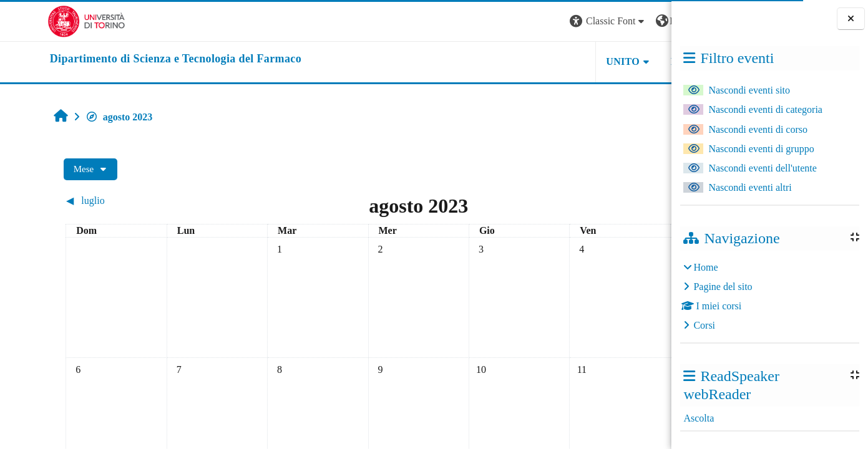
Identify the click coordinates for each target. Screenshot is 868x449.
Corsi (704, 325)
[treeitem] (769, 297)
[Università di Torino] (39, 20)
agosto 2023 (78, 117)
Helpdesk (593, 61)
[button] (502, 22)
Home (705, 267)
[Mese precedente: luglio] (103, 200)
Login (650, 21)
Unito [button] (517, 61)
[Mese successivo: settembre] (581, 200)
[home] (128, 59)
